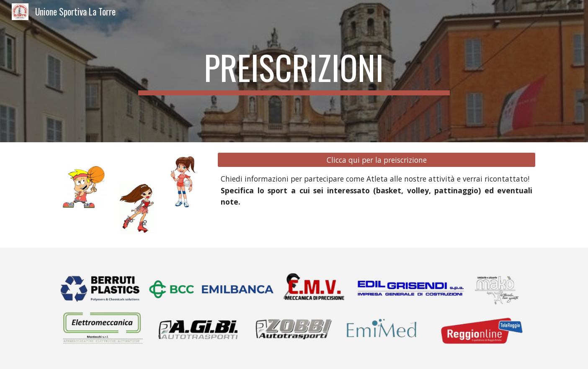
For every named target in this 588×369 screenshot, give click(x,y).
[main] (294, 71)
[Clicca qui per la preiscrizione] (377, 160)
